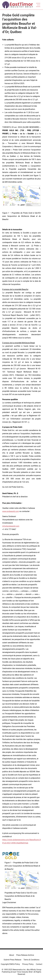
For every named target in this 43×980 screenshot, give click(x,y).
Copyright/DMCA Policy (10, 964)
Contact (39, 964)
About (12, 955)
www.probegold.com (11, 511)
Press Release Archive (25, 955)
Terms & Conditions (31, 960)
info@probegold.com (11, 526)
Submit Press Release (12, 960)
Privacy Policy (28, 964)
